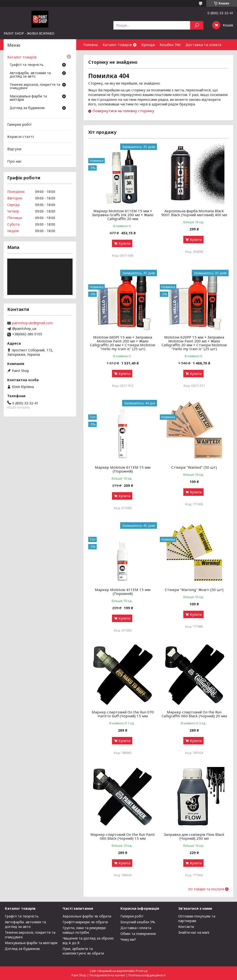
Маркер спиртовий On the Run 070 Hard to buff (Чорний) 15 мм (123, 714)
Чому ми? (128, 939)
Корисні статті (21, 136)
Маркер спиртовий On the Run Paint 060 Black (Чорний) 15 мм (123, 836)
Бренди (148, 45)
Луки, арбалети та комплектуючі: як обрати (83, 951)
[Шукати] (197, 25)
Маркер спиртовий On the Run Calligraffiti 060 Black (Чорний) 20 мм (194, 714)
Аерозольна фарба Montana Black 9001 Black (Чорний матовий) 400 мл (194, 213)
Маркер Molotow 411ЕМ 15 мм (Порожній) (123, 592)
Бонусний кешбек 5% (138, 922)
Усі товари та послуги (206, 889)
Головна (91, 45)
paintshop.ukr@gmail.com (32, 323)
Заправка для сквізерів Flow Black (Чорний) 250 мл (194, 836)
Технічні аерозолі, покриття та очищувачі (35, 87)
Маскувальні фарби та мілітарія (28, 98)
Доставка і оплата (136, 928)
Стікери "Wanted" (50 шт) (194, 467)
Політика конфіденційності (147, 975)
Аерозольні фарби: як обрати (87, 916)
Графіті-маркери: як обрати (85, 922)
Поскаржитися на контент (107, 975)
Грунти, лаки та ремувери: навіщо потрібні (84, 930)
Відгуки (14, 149)
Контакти (135, 55)
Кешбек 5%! (170, 45)
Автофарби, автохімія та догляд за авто (30, 75)
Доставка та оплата (203, 45)
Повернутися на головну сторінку (123, 111)
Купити (124, 243)
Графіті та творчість (27, 65)
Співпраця (158, 55)
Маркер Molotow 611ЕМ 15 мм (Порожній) (123, 469)
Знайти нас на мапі (194, 932)
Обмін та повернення (103, 55)
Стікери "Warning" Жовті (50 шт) (194, 590)
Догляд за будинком (27, 108)
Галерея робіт (20, 124)
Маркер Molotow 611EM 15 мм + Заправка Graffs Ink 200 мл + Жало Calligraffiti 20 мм (123, 215)
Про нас (15, 161)
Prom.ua (142, 971)
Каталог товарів (117, 45)
